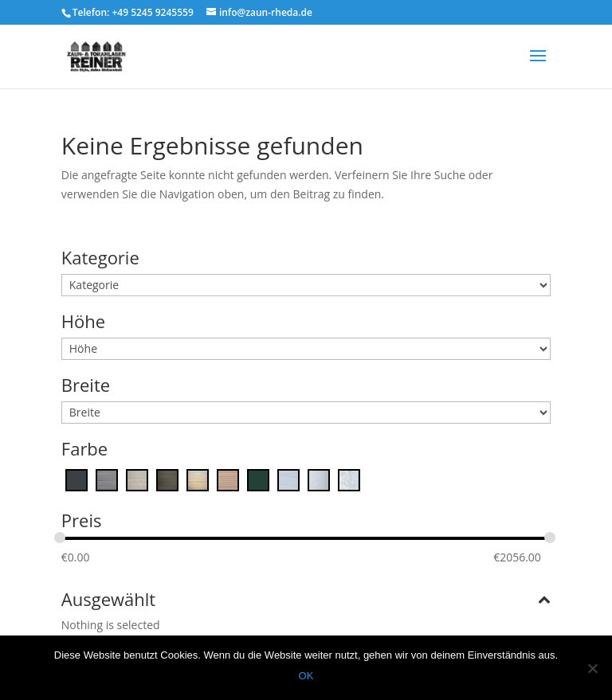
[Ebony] (167, 478)
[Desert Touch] (137, 478)
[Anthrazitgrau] (76, 478)
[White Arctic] (319, 478)
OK (306, 676)
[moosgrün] (258, 478)
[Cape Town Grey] (107, 478)
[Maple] (228, 478)
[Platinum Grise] (288, 478)
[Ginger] (198, 478)
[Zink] (349, 478)
